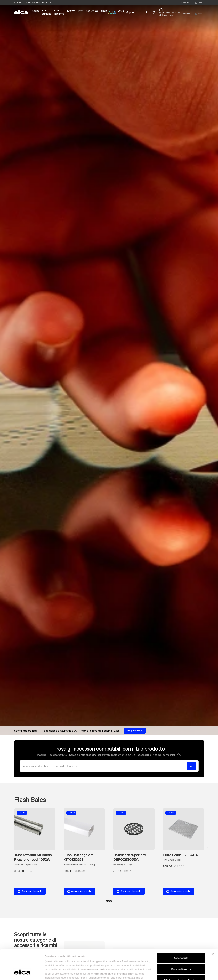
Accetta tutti (181, 932)
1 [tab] (107, 901)
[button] (179, 755)
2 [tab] (109, 901)
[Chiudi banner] (213, 929)
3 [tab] (111, 901)
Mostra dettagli (54, 973)
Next (207, 848)
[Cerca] (104, 766)
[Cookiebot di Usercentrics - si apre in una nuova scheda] (22, 973)
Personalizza (181, 944)
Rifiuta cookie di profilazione (181, 955)
